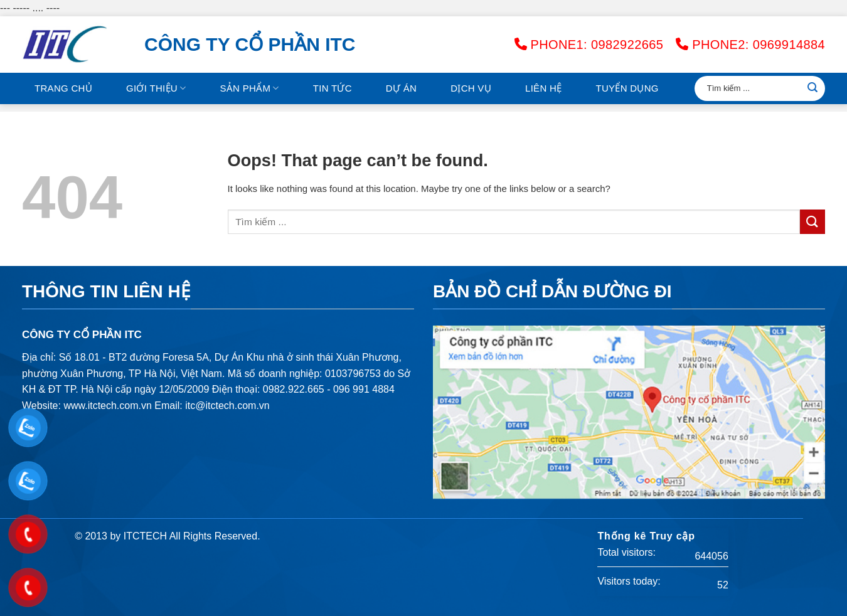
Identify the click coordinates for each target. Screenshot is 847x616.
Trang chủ (63, 88)
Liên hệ (543, 88)
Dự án (401, 88)
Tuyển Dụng (627, 88)
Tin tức (333, 88)
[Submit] (812, 88)
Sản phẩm (249, 88)
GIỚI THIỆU (156, 88)
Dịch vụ (471, 88)
